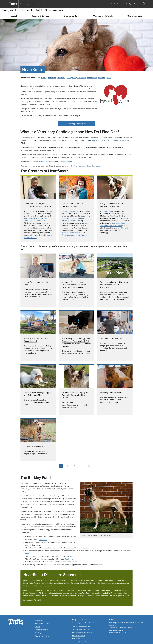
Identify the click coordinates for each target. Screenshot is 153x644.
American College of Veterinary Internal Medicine (111, 140)
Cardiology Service (44, 162)
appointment (67, 162)
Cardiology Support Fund (76, 124)
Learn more (43, 539)
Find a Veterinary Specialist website (87, 166)
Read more (70, 556)
